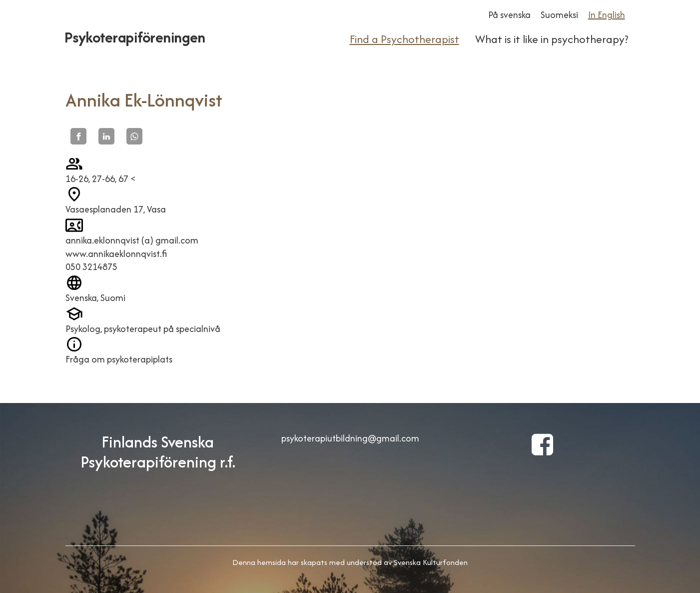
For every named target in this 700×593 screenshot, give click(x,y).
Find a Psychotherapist (404, 39)
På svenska (509, 15)
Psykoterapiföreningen (135, 37)
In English (607, 15)
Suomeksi (559, 15)
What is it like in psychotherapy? (552, 39)
